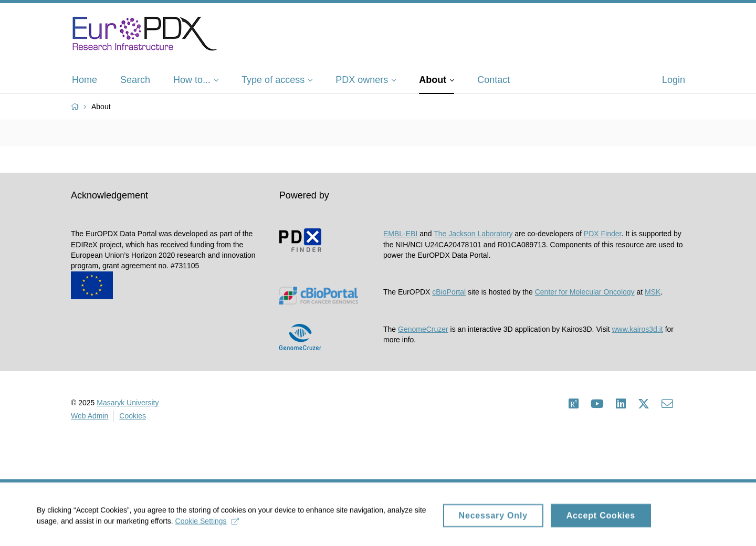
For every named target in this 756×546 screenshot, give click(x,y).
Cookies (133, 416)
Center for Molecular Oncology (585, 292)
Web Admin (90, 416)
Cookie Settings (207, 524)
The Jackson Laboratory (473, 234)
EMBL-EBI (400, 234)
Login (674, 80)
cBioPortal (449, 292)
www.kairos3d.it (637, 329)
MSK (653, 292)
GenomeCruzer (423, 329)
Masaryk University (128, 403)
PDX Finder (603, 234)
